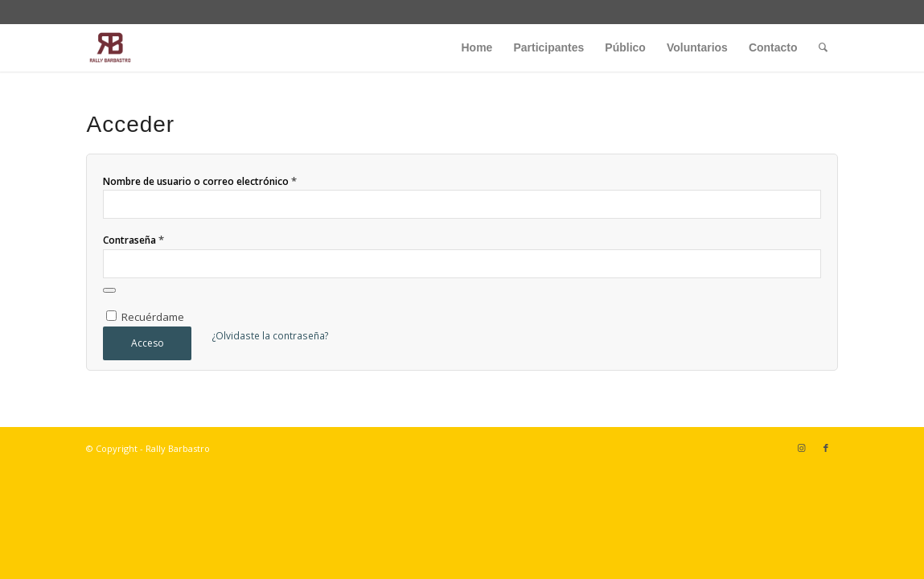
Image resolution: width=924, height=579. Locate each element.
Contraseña (133, 240)
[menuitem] (477, 47)
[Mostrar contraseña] (109, 290)
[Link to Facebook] (826, 448)
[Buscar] (823, 47)
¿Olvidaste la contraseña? (270, 336)
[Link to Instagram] (802, 448)
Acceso (148, 343)
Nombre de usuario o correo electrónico (200, 181)
